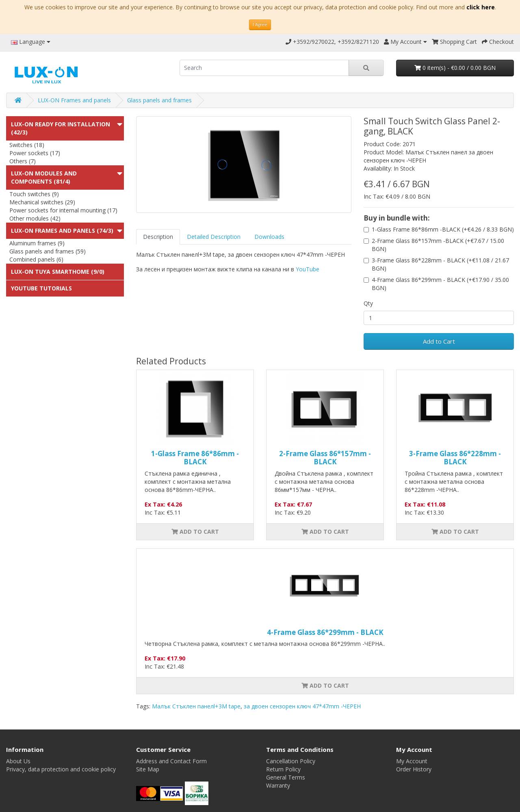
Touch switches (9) (34, 194)
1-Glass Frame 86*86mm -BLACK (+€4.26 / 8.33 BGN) (443, 229)
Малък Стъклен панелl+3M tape (196, 706)
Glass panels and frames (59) (48, 251)
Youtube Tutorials (41, 288)
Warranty (278, 785)
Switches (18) (27, 145)
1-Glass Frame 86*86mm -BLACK (195, 458)
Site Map (148, 769)
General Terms (286, 777)
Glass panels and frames (159, 100)
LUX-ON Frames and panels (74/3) (62, 231)
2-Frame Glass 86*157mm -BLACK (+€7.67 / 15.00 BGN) (438, 245)
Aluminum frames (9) (37, 243)
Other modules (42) (35, 218)
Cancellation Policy (291, 761)
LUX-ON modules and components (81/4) (44, 177)
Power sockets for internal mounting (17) (63, 210)
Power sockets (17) (35, 153)
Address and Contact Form (171, 761)
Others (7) (23, 161)
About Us (18, 761)
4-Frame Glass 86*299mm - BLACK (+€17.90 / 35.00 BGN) (440, 284)
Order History (414, 769)
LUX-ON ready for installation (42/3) (61, 128)
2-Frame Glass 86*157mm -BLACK (325, 458)
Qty (368, 303)
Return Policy (283, 769)
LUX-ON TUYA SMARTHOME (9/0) (58, 272)
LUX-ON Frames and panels (74, 100)
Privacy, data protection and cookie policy (61, 769)
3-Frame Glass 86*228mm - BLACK (455, 458)
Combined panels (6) (36, 259)
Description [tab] (158, 237)
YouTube (308, 269)
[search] (264, 68)
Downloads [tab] (269, 237)
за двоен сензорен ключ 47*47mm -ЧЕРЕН (302, 706)
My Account (412, 761)
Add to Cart (439, 341)
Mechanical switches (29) (42, 202)
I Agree (260, 24)
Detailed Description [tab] (214, 237)
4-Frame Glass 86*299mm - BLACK (325, 632)
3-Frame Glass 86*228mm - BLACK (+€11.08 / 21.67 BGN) (440, 264)
